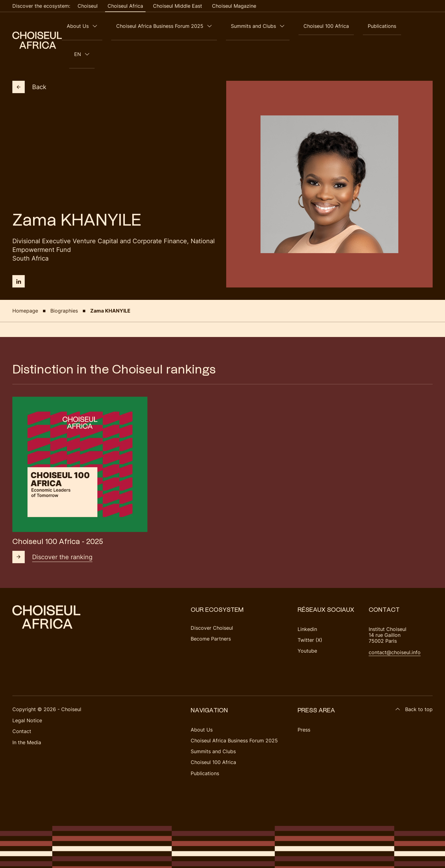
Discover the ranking (52, 529)
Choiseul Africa (125, 6)
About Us (129, 26)
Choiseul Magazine (234, 6)
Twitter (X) (310, 611)
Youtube (307, 622)
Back (29, 58)
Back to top (414, 681)
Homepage (25, 282)
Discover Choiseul (212, 599)
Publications (394, 26)
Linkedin (307, 601)
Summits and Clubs (285, 26)
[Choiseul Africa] (37, 26)
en (421, 26)
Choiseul (88, 6)
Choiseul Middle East (178, 6)
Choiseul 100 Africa (348, 26)
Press (304, 701)
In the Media (27, 714)
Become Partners (211, 610)
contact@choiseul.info (395, 624)
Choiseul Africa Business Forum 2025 (201, 26)
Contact (22, 703)
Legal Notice (27, 692)
